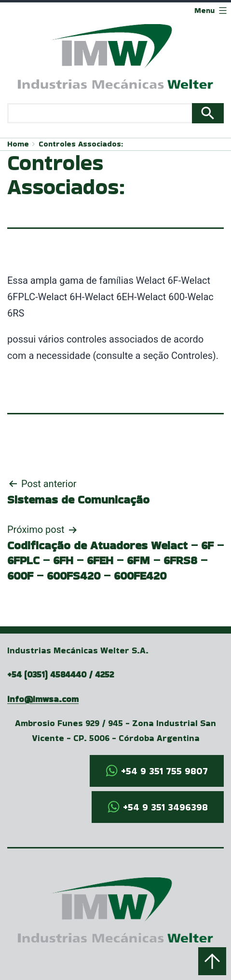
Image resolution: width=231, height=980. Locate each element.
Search (208, 113)
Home (18, 144)
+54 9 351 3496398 (165, 807)
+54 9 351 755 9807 (164, 771)
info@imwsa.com (43, 699)
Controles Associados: (81, 144)
